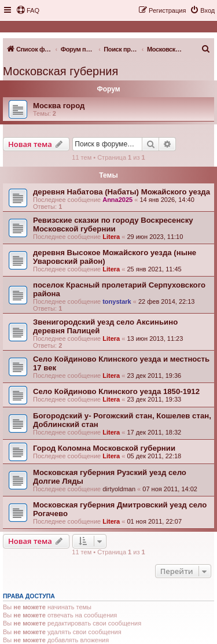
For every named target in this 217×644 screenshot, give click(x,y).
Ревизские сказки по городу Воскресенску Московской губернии (113, 225)
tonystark (117, 301)
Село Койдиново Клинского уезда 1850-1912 (116, 391)
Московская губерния (60, 71)
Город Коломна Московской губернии (104, 448)
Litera (111, 237)
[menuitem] (28, 10)
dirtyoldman (119, 489)
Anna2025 (117, 200)
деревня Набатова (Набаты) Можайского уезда (122, 192)
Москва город (59, 106)
